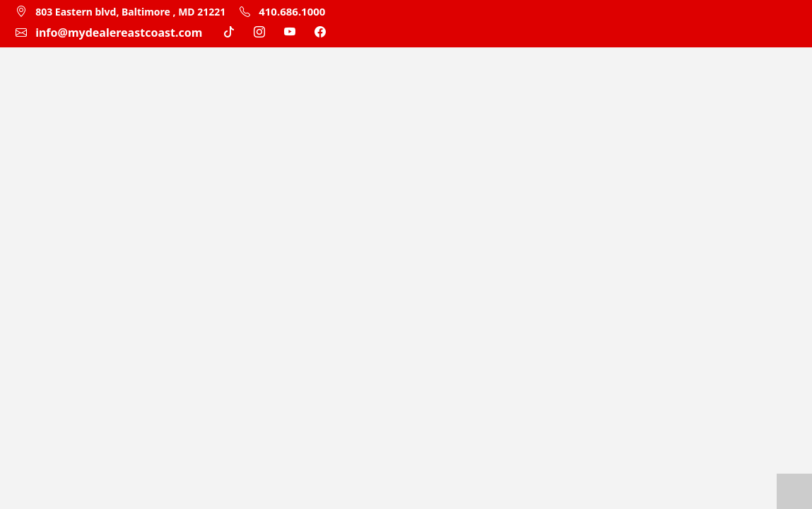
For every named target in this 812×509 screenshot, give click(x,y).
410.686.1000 (282, 11)
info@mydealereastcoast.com (119, 33)
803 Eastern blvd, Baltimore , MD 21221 (130, 12)
